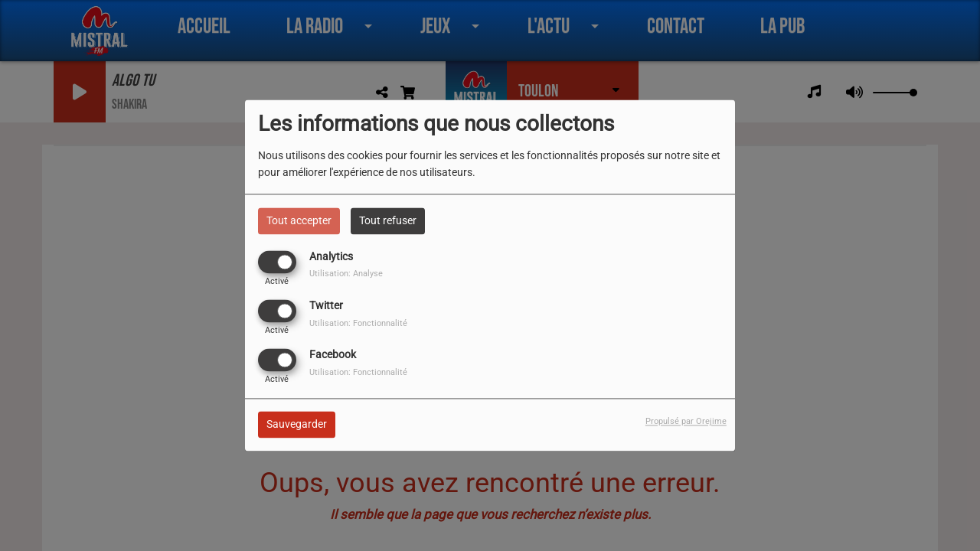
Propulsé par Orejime (686, 422)
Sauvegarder (297, 425)
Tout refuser (388, 220)
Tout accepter (299, 220)
